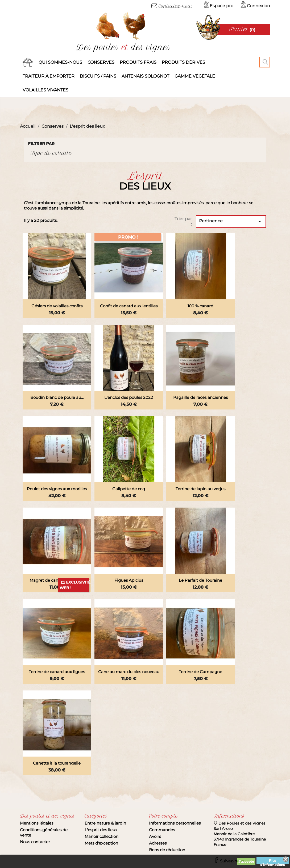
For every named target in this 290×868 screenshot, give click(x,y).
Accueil (28, 62)
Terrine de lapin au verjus (200, 489)
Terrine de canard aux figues (57, 672)
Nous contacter (35, 842)
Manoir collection (101, 836)
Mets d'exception (101, 843)
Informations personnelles (175, 823)
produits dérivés (183, 62)
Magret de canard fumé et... (57, 580)
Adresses (158, 843)
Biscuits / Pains (98, 76)
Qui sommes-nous (60, 62)
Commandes (162, 830)
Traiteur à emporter (49, 76)
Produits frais (138, 62)
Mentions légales (37, 823)
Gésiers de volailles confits (57, 306)
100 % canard (200, 306)
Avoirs (155, 836)
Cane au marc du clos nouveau (129, 672)
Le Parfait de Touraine (200, 580)
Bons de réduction (167, 850)
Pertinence (231, 222)
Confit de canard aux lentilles (129, 306)
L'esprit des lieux (101, 830)
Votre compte (163, 816)
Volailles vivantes (45, 90)
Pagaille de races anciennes (200, 397)
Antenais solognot (145, 76)
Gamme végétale (195, 76)
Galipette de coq (129, 489)
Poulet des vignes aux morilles (57, 489)
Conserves (101, 62)
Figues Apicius (129, 580)
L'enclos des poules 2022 (129, 397)
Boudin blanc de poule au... (57, 397)
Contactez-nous (172, 6)
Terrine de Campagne (200, 672)
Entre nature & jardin (105, 823)
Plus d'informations (272, 861)
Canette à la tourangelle (57, 763)
